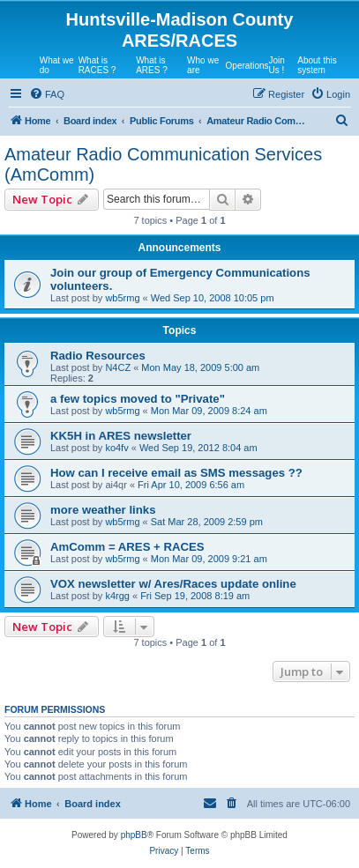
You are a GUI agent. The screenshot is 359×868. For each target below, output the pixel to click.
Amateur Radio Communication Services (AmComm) (163, 164)
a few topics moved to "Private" (138, 399)
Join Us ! (277, 65)
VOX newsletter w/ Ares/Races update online (173, 584)
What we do (57, 65)
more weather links (103, 510)
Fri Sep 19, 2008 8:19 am (195, 596)
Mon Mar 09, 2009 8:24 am (209, 411)
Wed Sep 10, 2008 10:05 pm (213, 298)
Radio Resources (98, 356)
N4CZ (118, 367)
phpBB (134, 835)
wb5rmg (122, 298)
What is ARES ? (152, 65)
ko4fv (116, 448)
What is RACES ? (97, 65)
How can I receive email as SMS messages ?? (176, 473)
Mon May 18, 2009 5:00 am (200, 367)
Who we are (203, 65)
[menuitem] (47, 94)
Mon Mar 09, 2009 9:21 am (209, 559)
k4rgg (117, 596)
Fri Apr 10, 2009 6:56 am (191, 485)
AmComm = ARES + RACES (127, 547)
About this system (317, 65)
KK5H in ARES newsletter (121, 436)
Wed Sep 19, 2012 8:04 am (198, 448)
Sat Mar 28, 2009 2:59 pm (207, 522)
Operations (247, 66)
